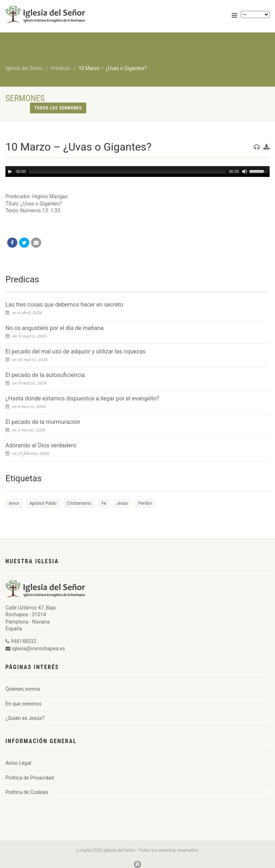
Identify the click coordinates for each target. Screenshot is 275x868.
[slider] (128, 172)
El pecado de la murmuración (43, 422)
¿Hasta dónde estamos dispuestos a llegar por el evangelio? (82, 398)
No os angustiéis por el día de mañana (54, 328)
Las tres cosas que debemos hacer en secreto (64, 305)
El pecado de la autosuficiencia (45, 375)
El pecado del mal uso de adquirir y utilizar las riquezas (75, 351)
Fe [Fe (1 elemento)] (104, 503)
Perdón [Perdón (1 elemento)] (145, 503)
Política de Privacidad (30, 778)
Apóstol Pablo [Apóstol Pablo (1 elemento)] (43, 503)
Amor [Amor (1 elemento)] (14, 503)
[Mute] (245, 172)
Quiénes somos (23, 689)
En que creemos (23, 704)
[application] (137, 172)
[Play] (10, 172)
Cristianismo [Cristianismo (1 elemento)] (79, 503)
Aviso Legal (18, 763)
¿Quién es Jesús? (25, 718)
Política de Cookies (27, 792)
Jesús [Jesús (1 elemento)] (122, 503)
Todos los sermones (58, 108)
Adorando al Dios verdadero (41, 445)
